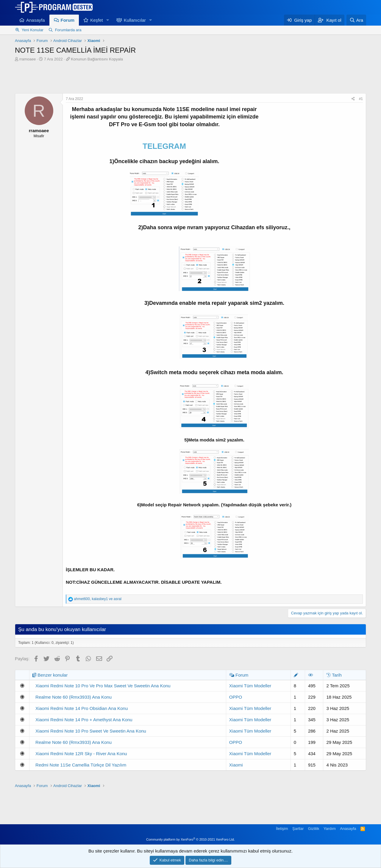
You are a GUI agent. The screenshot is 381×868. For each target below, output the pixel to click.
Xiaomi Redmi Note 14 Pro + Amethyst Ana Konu (84, 720)
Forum (68, 20)
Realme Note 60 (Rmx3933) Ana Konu (74, 697)
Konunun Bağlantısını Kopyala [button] (97, 59)
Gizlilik (314, 829)
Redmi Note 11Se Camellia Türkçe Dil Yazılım (81, 765)
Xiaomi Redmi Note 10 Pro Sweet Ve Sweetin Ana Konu (91, 731)
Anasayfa (36, 20)
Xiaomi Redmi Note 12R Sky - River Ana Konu (81, 754)
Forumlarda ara (68, 30)
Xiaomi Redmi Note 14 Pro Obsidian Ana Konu (82, 708)
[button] (108, 20)
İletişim (282, 829)
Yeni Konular (33, 30)
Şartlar (298, 829)
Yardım (330, 829)
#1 (361, 99)
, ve (97, 599)
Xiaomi (236, 765)
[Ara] (356, 20)
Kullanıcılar (135, 20)
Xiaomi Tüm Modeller (250, 686)
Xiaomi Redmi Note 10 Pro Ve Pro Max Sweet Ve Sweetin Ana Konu (103, 686)
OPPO (236, 697)
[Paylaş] (353, 99)
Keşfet (97, 20)
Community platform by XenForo (190, 839)
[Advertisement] (190, 78)
